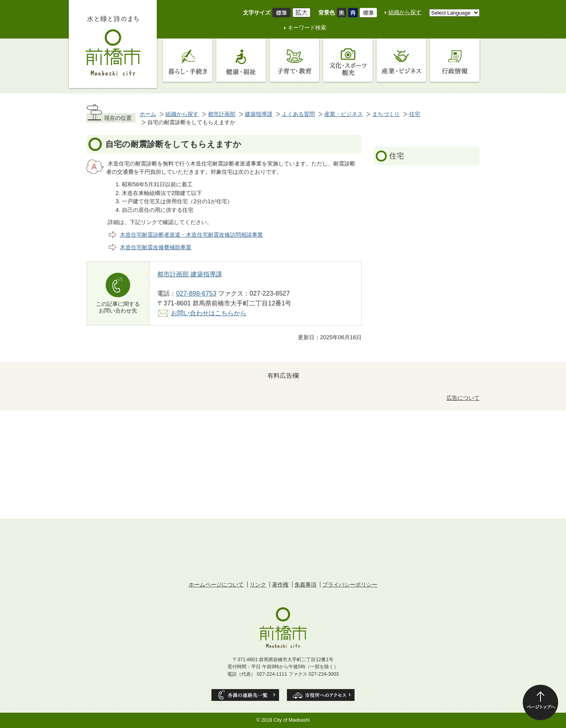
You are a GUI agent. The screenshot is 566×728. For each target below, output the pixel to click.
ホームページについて (216, 585)
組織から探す (405, 12)
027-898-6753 (196, 293)
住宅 (415, 114)
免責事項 (305, 585)
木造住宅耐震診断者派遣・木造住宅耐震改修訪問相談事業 (191, 235)
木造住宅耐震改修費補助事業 (156, 247)
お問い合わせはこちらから (209, 313)
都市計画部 (222, 114)
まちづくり (386, 114)
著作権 (280, 585)
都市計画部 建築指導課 (190, 274)
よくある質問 (298, 114)
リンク (258, 585)
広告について (463, 398)
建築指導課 (259, 114)
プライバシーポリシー (350, 585)
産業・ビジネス (344, 114)
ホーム (148, 114)
